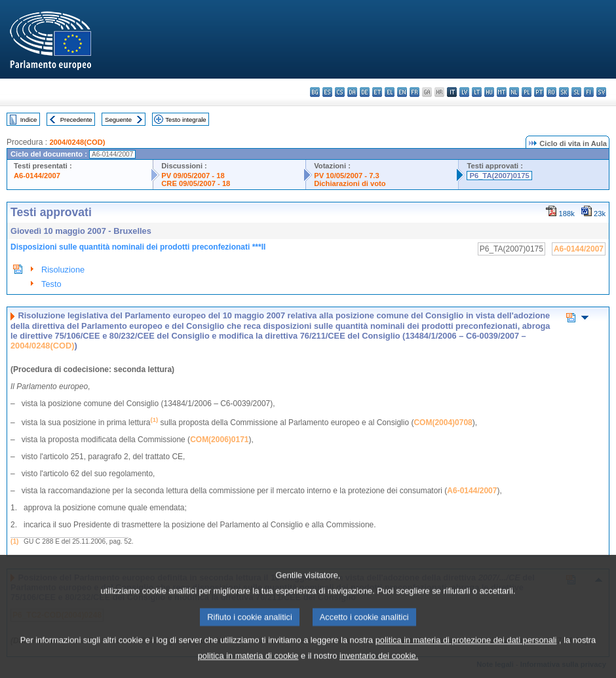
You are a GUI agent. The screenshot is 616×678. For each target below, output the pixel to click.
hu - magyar (489, 92)
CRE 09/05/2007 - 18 (196, 183)
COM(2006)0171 (219, 440)
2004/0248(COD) (77, 142)
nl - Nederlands (514, 92)
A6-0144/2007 (37, 176)
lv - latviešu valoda (464, 92)
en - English (402, 92)
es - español (327, 92)
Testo (51, 284)
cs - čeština (340, 92)
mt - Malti (502, 92)
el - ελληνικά (390, 92)
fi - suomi (589, 92)
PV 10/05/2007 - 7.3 (347, 176)
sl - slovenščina (576, 92)
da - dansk (352, 92)
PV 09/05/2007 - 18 (193, 176)
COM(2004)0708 (443, 423)
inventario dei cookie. (379, 669)
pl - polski (527, 92)
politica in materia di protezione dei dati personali (466, 653)
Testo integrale (185, 120)
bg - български (315, 92)
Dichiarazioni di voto (350, 183)
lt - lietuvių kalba (477, 92)
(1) (14, 541)
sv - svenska (601, 92)
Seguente (118, 120)
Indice (29, 120)
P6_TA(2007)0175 (499, 176)
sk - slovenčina (564, 92)
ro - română (551, 92)
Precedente (76, 120)
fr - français (414, 92)
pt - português (539, 92)
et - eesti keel (377, 92)
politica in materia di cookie (248, 669)
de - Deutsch (365, 92)
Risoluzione (63, 270)
